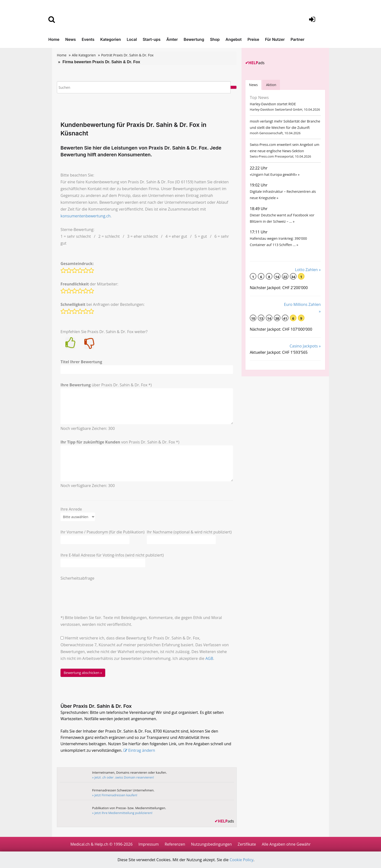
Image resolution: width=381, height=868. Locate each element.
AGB (209, 658)
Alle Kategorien (84, 55)
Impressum (148, 844)
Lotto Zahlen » (308, 274)
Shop (215, 39)
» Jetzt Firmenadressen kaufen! (115, 795)
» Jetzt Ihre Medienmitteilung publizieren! (122, 813)
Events (88, 39)
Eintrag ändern (142, 751)
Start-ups (152, 39)
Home (54, 39)
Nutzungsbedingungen (211, 844)
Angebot (234, 39)
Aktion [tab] (271, 85)
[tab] (253, 85)
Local (132, 39)
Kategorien (110, 39)
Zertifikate (247, 844)
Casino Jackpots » (305, 350)
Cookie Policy (242, 860)
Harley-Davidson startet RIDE (273, 104)
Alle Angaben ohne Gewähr (286, 844)
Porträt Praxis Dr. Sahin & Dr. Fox (127, 55)
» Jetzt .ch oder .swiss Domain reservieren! (123, 777)
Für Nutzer (275, 39)
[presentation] (97, 591)
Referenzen (175, 844)
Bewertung (194, 39)
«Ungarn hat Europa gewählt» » (274, 176)
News (71, 39)
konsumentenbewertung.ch (86, 216)
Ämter (172, 39)
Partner (298, 39)
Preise (253, 39)
